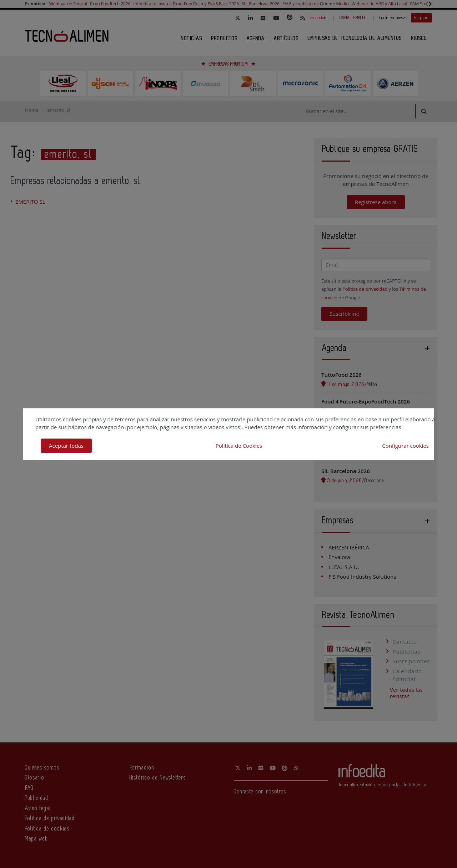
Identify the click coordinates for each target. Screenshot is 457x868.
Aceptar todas (66, 446)
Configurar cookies (405, 446)
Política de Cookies (239, 446)
